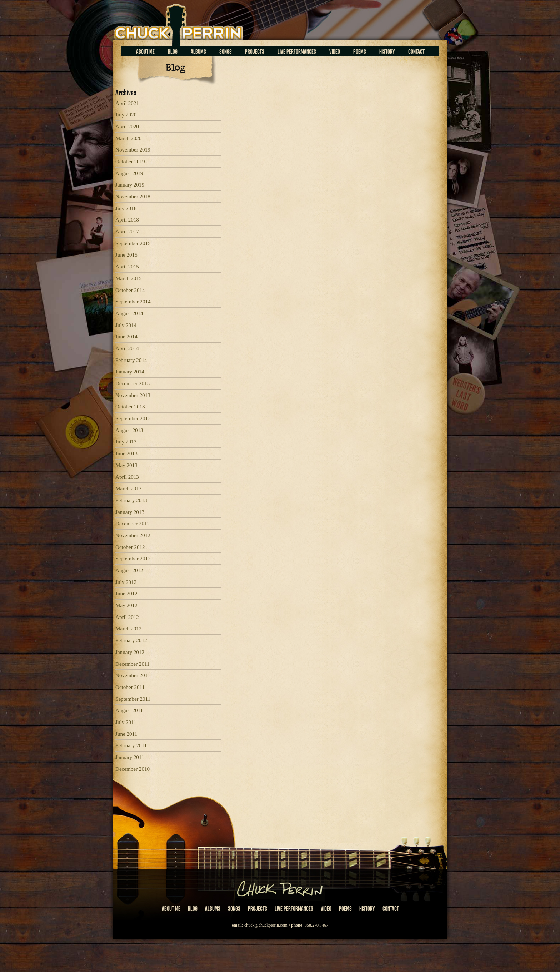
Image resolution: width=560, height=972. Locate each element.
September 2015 (133, 243)
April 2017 (127, 232)
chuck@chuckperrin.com (266, 925)
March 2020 (128, 138)
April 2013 (127, 477)
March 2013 (128, 489)
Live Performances (297, 51)
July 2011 (126, 722)
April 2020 (127, 127)
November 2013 (133, 395)
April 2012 (127, 617)
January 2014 (130, 372)
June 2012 (126, 594)
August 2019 (129, 173)
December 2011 (132, 664)
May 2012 (126, 605)
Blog (173, 51)
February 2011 (131, 745)
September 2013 (133, 418)
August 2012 (129, 570)
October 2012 (130, 547)
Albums (198, 51)
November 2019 (133, 150)
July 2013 (126, 442)
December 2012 (132, 524)
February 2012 (131, 640)
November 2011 (133, 675)
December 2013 (132, 383)
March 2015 (128, 278)
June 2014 (126, 337)
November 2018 (133, 197)
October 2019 (130, 162)
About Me (145, 51)
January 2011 (130, 757)
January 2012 (130, 652)
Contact (416, 51)
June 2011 (126, 734)
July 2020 (126, 115)
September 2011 (133, 699)
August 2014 (129, 313)
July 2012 (126, 582)
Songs (226, 51)
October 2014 (130, 290)
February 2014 (131, 360)
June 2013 (126, 453)
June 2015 (126, 255)
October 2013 (130, 407)
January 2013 (130, 512)
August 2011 (129, 710)
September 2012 (133, 559)
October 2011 (130, 687)
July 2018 (126, 208)
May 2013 (126, 465)
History (387, 51)
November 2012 (133, 535)
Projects (255, 51)
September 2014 (133, 302)
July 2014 (126, 325)
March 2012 (128, 629)
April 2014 (127, 348)
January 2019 (130, 185)
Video (335, 51)
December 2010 (132, 769)
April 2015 (127, 267)
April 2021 (127, 103)
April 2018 (127, 220)
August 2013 (129, 430)
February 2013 (131, 500)
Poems (360, 51)
